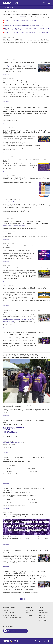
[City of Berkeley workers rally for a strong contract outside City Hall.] (44, 341)
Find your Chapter (13, 631)
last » (31, 599)
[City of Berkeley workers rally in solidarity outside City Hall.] (26, 381)
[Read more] (44, 68)
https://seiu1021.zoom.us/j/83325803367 (13, 443)
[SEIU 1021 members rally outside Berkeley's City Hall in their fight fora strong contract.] (44, 318)
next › (27, 599)
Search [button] (44, 3)
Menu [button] (49, 3)
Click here (22, 16)
